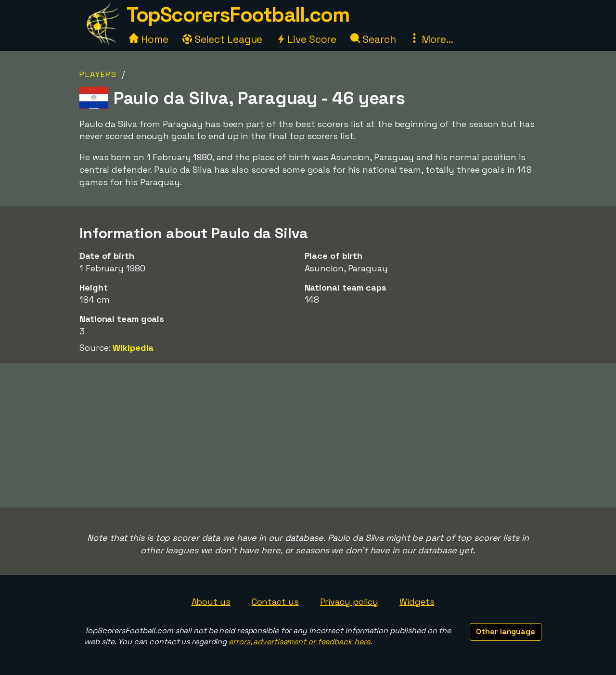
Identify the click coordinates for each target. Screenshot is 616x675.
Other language (506, 631)
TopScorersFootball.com (238, 15)
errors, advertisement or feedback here (299, 642)
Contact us (275, 602)
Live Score (306, 39)
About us (211, 602)
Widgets (417, 602)
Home (149, 39)
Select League (223, 39)
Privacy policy (349, 602)
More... (431, 39)
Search (373, 39)
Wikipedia (133, 348)
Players (98, 74)
